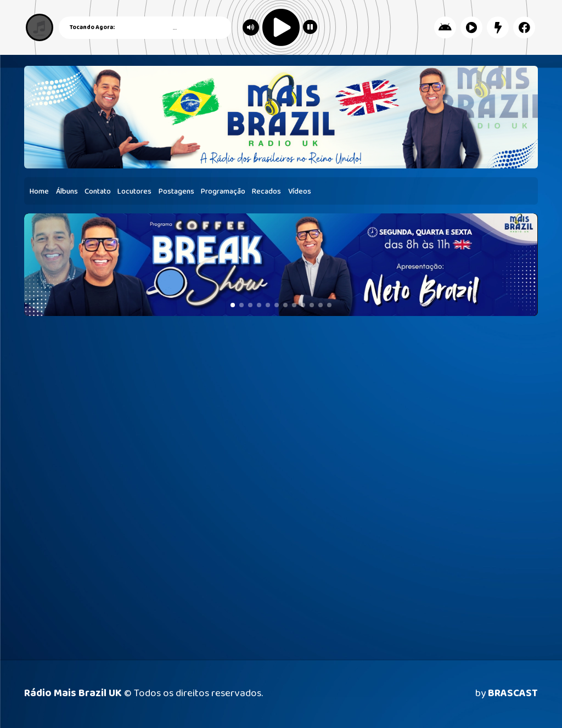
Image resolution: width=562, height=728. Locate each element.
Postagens (176, 191)
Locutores (134, 191)
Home (39, 191)
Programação (223, 191)
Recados (266, 191)
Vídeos (300, 191)
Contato (98, 191)
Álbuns (67, 191)
